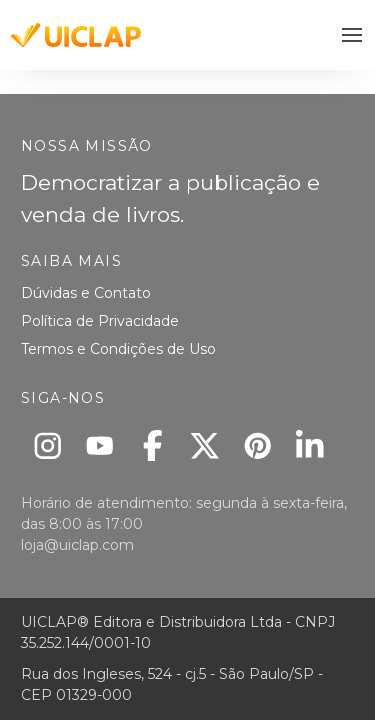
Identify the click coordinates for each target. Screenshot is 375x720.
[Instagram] (47, 445)
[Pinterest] (257, 445)
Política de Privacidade (100, 321)
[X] (205, 445)
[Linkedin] (310, 445)
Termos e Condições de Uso (118, 349)
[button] (352, 35)
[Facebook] (152, 445)
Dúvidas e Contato (86, 293)
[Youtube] (100, 445)
